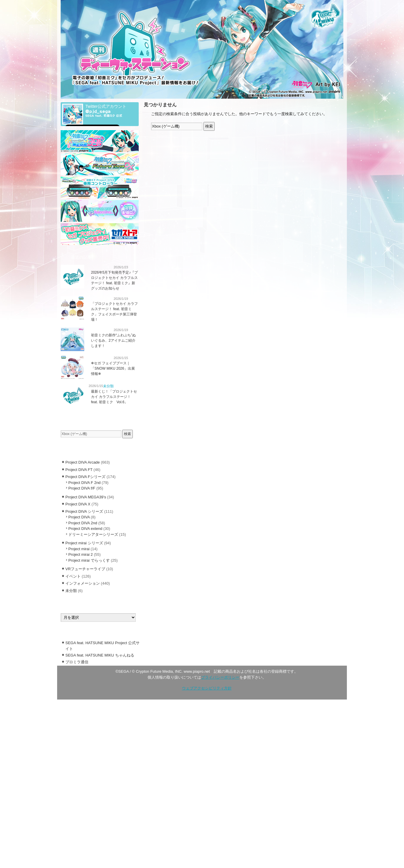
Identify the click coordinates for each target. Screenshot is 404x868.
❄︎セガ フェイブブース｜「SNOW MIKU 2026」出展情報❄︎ (113, 368)
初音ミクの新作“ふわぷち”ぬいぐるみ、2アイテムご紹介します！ (113, 340)
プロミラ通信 (77, 662)
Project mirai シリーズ (84, 543)
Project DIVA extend (85, 529)
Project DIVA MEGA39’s (86, 497)
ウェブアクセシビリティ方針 (207, 688)
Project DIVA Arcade (83, 462)
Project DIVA (79, 517)
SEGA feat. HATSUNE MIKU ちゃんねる (100, 655)
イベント (73, 576)
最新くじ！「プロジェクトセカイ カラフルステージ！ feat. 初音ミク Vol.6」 (114, 397)
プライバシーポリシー (220, 677)
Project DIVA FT (79, 470)
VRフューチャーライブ (85, 569)
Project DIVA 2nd (83, 523)
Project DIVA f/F (82, 488)
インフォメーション (100, 267)
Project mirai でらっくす (89, 560)
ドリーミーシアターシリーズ (93, 534)
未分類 (108, 386)
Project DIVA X (78, 504)
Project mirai (79, 549)
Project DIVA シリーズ (84, 511)
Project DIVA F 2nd (85, 483)
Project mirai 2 (81, 554)
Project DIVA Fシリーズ (85, 477)
